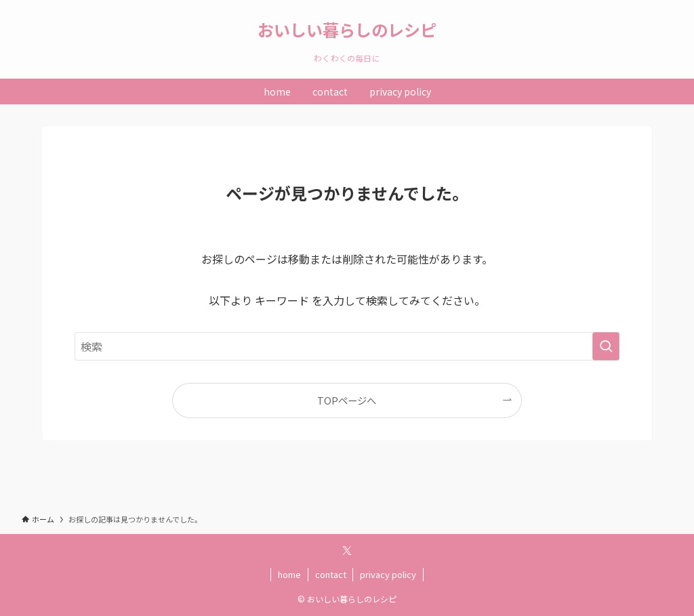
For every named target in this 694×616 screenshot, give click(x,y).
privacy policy (388, 574)
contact (331, 574)
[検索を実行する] (606, 346)
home (289, 574)
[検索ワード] (347, 346)
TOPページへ (347, 400)
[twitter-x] (347, 551)
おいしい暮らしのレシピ (347, 30)
